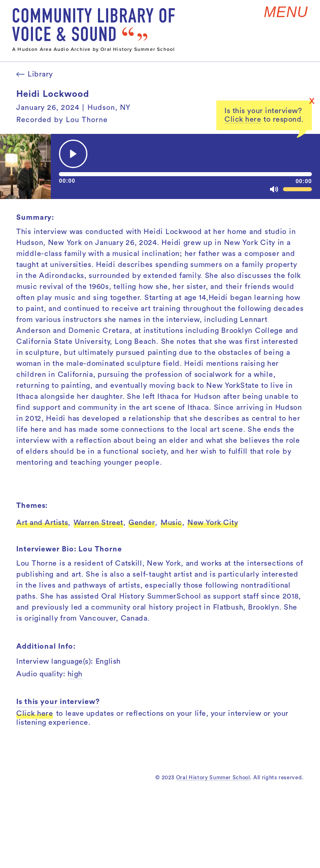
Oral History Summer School (213, 777)
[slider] (185, 174)
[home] (94, 25)
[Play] (73, 154)
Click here (243, 119)
